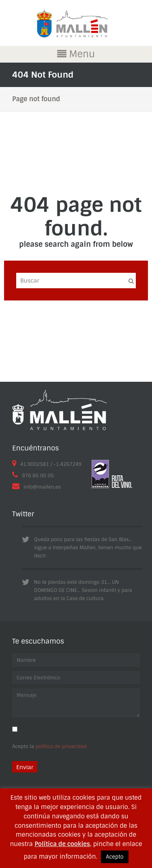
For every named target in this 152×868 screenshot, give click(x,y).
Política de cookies (62, 844)
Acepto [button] (115, 857)
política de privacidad (61, 746)
